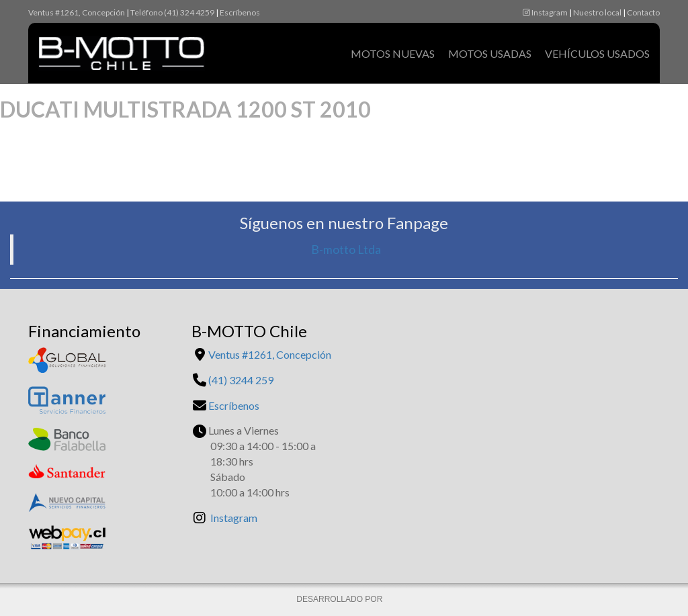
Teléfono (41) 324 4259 (172, 12)
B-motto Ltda (346, 250)
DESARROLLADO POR (340, 599)
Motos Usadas (490, 53)
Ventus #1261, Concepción (77, 12)
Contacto (643, 12)
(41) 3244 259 (241, 380)
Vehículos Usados (597, 53)
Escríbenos (240, 12)
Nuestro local (597, 12)
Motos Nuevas (393, 53)
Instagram (545, 12)
